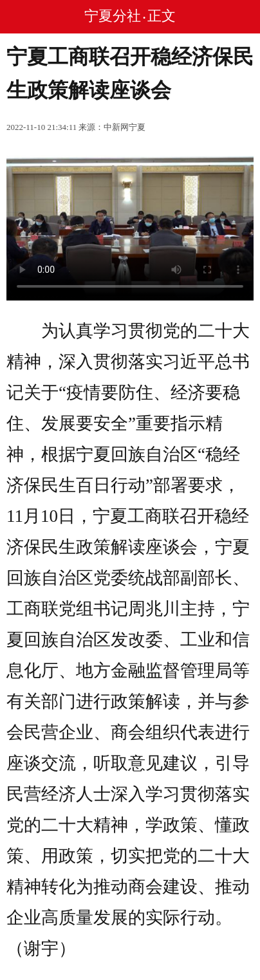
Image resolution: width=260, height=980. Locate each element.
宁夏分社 (113, 16)
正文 (162, 16)
